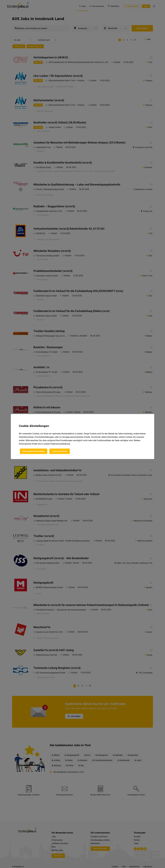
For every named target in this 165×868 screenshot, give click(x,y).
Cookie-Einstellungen (60, 451)
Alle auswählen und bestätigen (34, 451)
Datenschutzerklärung (60, 444)
